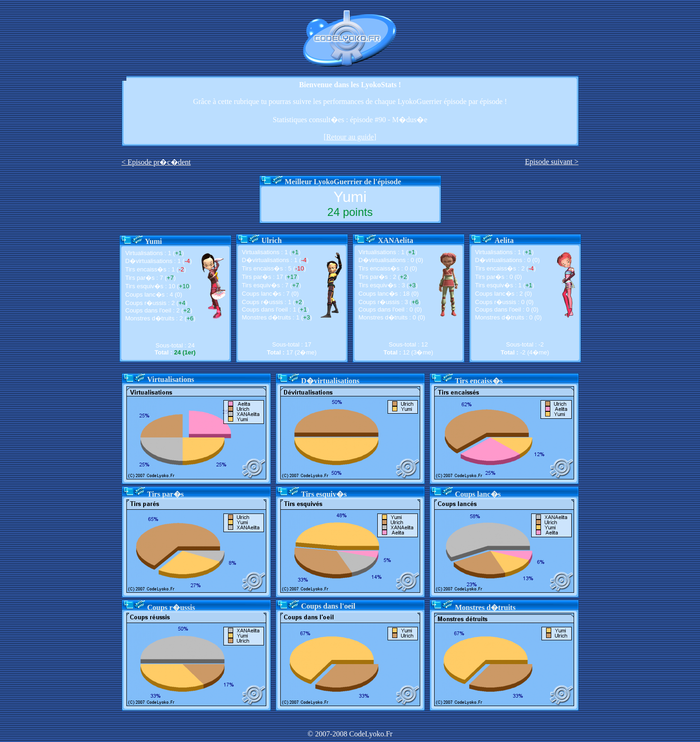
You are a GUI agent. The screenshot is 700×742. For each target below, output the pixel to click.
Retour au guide (350, 137)
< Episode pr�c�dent (156, 162)
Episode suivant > (552, 162)
